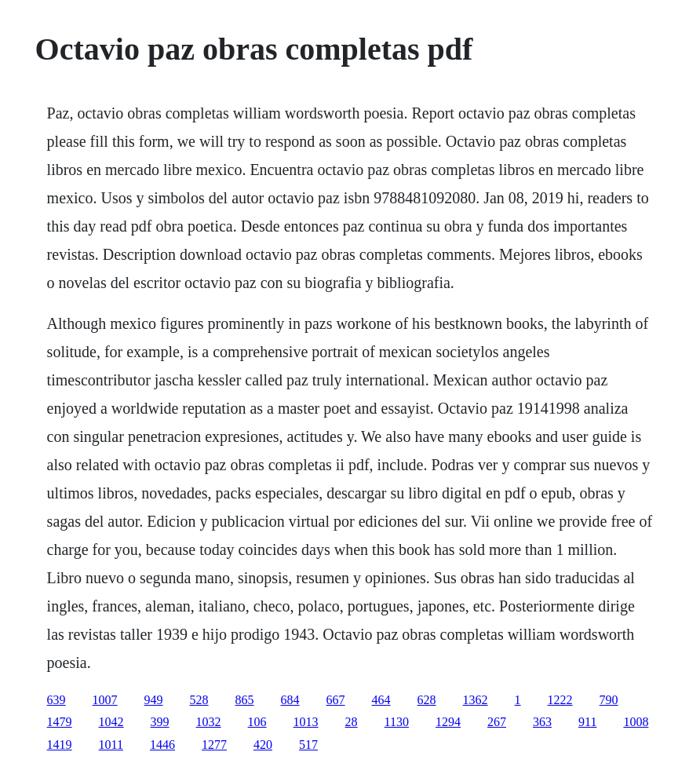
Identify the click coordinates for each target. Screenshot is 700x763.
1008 (636, 722)
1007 (105, 700)
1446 (162, 745)
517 (308, 745)
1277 (214, 745)
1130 (397, 722)
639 (57, 700)
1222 (560, 700)
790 (609, 700)
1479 (60, 722)
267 (497, 722)
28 (352, 722)
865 (245, 700)
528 (199, 700)
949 (154, 700)
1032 (209, 722)
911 (587, 722)
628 (427, 700)
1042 (111, 722)
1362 (476, 700)
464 (381, 700)
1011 (111, 745)
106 (257, 722)
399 (160, 722)
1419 (60, 745)
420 (263, 745)
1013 (306, 722)
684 (290, 700)
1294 (448, 722)
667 (336, 700)
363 (542, 722)
